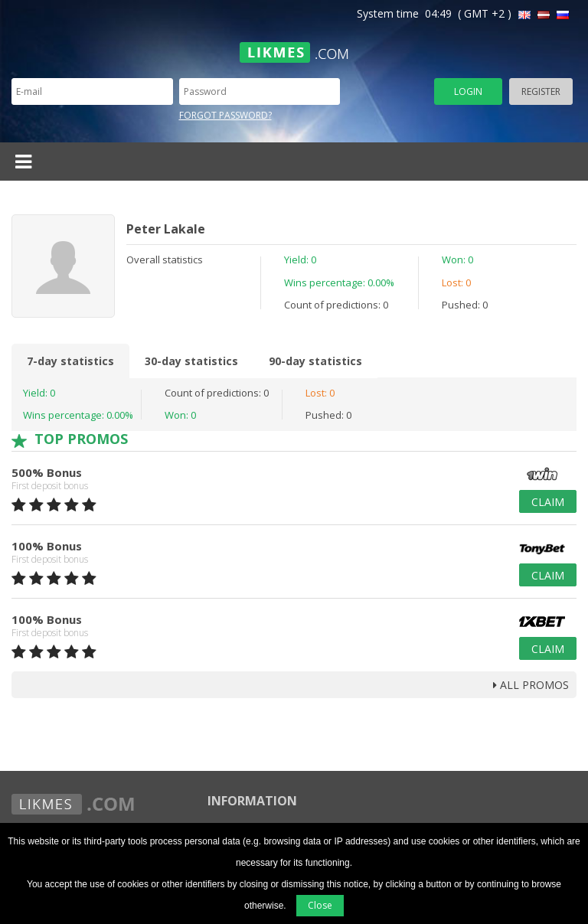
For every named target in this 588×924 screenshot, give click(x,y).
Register (541, 91)
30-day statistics (191, 361)
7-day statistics (70, 361)
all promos (531, 685)
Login (468, 91)
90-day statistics (315, 361)
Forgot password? (225, 115)
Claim (548, 502)
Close (320, 905)
